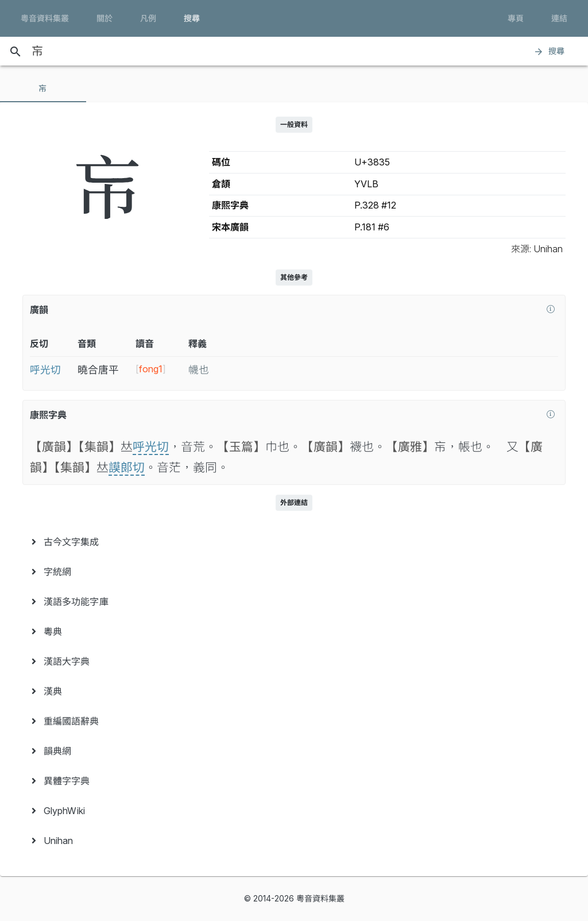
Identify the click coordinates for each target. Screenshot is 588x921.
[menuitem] (294, 542)
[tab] (43, 88)
